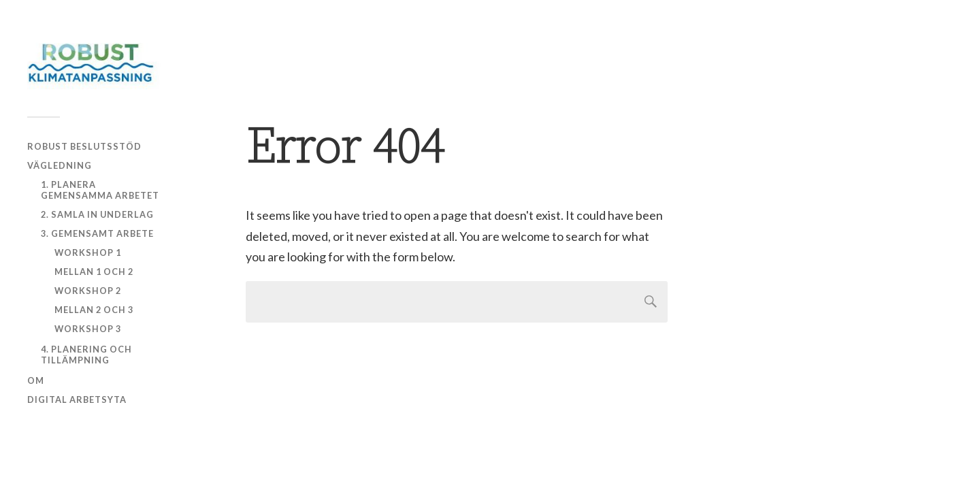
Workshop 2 (88, 291)
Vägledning (60, 165)
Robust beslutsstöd (84, 146)
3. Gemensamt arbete (97, 233)
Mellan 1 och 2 (94, 272)
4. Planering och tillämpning (86, 355)
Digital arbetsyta (77, 399)
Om (36, 380)
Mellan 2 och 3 (94, 310)
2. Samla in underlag (97, 214)
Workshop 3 (88, 329)
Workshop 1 (88, 252)
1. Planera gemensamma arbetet (100, 190)
